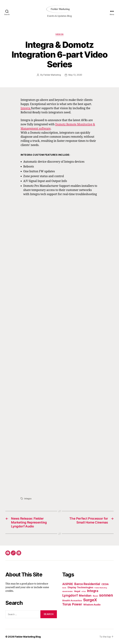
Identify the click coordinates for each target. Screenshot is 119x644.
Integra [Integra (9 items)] (93, 591)
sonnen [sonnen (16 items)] (106, 595)
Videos (59, 34)
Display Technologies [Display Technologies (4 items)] (80, 587)
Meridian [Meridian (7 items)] (85, 595)
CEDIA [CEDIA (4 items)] (105, 584)
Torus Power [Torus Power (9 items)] (72, 604)
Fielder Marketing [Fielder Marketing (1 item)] (101, 588)
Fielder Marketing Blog (28, 636)
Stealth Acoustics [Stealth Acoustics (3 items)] (72, 600)
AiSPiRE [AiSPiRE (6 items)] (68, 584)
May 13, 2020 (75, 75)
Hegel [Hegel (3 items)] (77, 591)
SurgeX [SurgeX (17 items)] (90, 600)
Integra (26, 108)
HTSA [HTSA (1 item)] (84, 591)
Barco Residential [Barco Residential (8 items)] (87, 584)
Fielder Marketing (52, 75)
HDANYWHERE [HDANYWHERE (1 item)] (67, 591)
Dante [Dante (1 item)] (64, 588)
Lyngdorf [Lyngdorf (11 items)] (70, 595)
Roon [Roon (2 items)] (95, 596)
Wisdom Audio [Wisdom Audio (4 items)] (92, 604)
